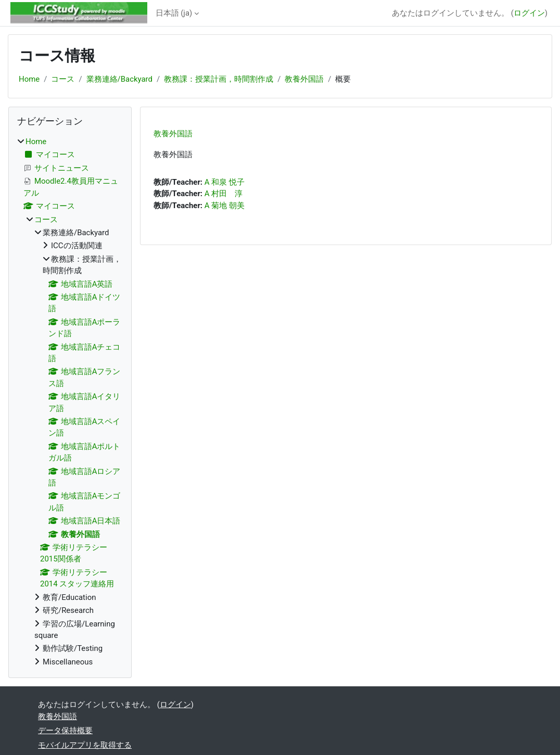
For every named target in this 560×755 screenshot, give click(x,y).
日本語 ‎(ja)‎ (174, 13)
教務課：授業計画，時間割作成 (219, 79)
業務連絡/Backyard (119, 79)
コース (63, 79)
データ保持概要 (65, 731)
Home (29, 79)
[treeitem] (70, 402)
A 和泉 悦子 (225, 182)
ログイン (529, 13)
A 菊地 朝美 (225, 206)
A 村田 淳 (224, 194)
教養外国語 (304, 79)
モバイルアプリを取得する (85, 745)
